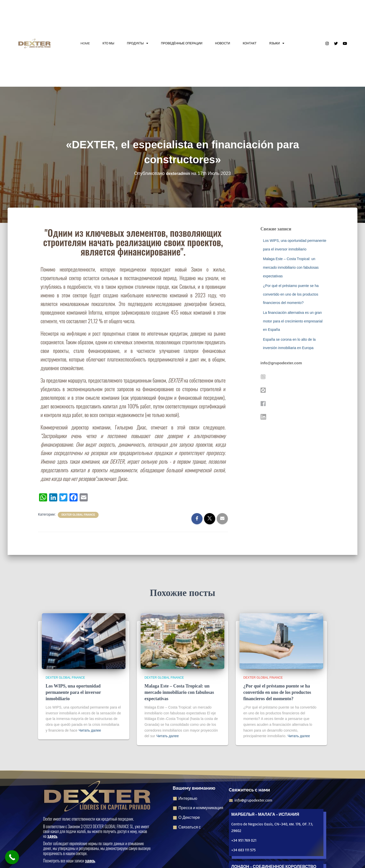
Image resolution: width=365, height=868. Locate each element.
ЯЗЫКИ (277, 43)
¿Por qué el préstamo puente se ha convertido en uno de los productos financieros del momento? (291, 294)
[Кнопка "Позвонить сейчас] (12, 857)
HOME (85, 43)
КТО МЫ (108, 43)
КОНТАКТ (250, 43)
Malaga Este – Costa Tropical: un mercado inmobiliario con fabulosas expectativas (291, 267)
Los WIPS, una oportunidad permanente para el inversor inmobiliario (73, 692)
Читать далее (90, 730)
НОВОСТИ (222, 43)
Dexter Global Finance (78, 515)
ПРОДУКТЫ (138, 43)
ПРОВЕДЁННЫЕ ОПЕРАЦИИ (182, 43)
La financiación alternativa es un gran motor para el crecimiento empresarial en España (293, 321)
